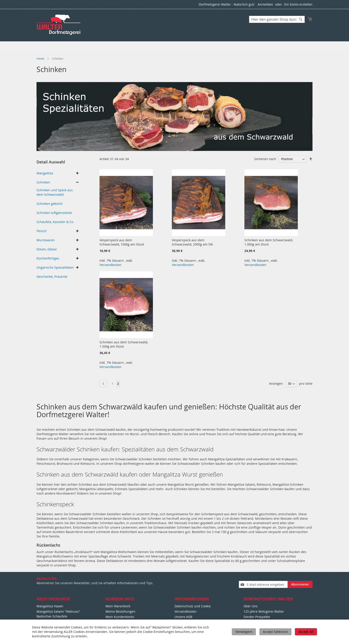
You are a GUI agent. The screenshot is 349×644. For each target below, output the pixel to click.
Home (41, 58)
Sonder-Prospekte (257, 617)
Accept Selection (275, 632)
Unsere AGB (183, 617)
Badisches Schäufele (52, 616)
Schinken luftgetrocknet (54, 213)
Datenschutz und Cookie (193, 606)
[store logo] (59, 25)
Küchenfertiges (48, 258)
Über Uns (251, 606)
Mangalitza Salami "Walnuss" (58, 611)
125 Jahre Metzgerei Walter (264, 611)
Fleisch (42, 231)
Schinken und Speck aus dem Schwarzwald (55, 192)
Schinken (43, 182)
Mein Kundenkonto (120, 617)
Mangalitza (45, 173)
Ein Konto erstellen (298, 4)
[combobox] (277, 19)
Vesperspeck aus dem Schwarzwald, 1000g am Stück (122, 242)
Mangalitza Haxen (50, 606)
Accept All (306, 632)
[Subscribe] (300, 584)
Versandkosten (111, 265)
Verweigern (244, 632)
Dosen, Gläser (47, 249)
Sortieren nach (265, 159)
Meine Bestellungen (120, 611)
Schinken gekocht (50, 204)
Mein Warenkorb (118, 606)
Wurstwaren (46, 240)
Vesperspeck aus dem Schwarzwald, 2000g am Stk (192, 242)
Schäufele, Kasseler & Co (55, 222)
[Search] (301, 19)
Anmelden (265, 4)
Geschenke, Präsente (52, 277)
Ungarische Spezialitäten (55, 267)
